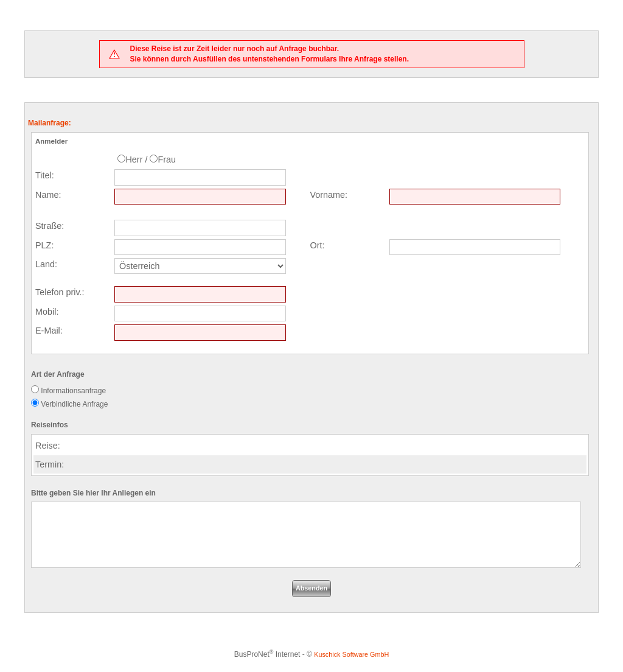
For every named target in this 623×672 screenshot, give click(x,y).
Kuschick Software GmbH (351, 654)
